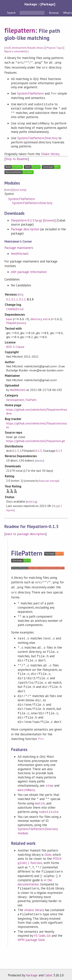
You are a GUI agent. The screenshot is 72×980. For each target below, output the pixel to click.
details (22, 322)
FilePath (31, 399)
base (9, 318)
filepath (31, 48)
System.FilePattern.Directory (37, 137)
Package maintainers (19, 247)
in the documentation (35, 880)
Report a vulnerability (16, 51)
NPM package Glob (31, 937)
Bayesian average (49, 480)
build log (31, 501)
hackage (32, 973)
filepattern (20, 30)
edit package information (29, 271)
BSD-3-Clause (15, 346)
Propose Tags (54, 48)
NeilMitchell (20, 253)
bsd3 (8, 48)
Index (8, 189)
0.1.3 (16, 450)
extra (46, 318)
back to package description (26, 533)
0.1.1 (15, 298)
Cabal (48, 973)
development (19, 48)
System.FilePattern (30, 93)
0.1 (8, 298)
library (40, 48)
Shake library (50, 153)
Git (49, 933)
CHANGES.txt (15, 308)
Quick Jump (19, 189)
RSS (20, 294)
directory (36, 318)
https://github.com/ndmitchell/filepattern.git (36, 440)
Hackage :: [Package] (40, 4)
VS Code (39, 933)
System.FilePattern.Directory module (38, 829)
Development (15, 399)
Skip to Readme (17, 158)
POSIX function (40, 859)
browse (49, 220)
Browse (54, 13)
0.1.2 (22, 298)
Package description (25, 228)
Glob (48, 852)
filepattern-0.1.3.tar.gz (27, 220)
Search (12, 13)
